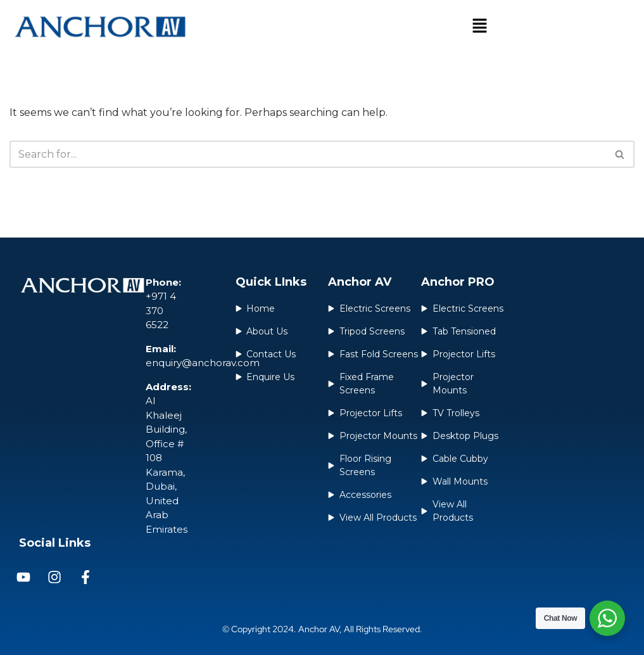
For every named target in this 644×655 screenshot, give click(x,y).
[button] (480, 27)
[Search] (308, 154)
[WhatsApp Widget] (607, 618)
